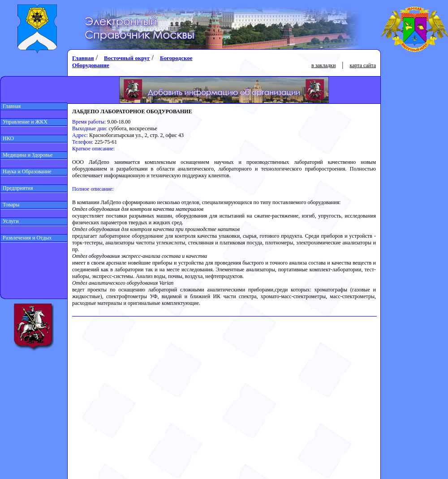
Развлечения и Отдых (26, 238)
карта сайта (363, 65)
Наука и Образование (26, 171)
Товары (10, 205)
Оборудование (91, 65)
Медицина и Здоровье (27, 155)
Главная (11, 106)
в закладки (323, 65)
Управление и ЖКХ (24, 122)
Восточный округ (127, 58)
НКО (7, 138)
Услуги (10, 221)
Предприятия (17, 188)
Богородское (176, 58)
